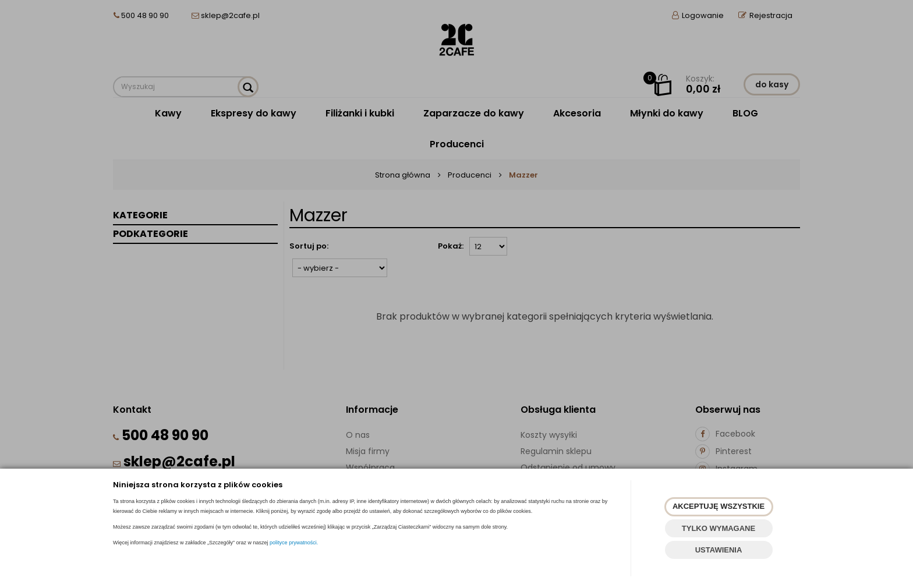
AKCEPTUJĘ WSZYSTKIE (719, 506)
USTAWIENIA (719, 550)
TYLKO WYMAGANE (719, 528)
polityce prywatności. (294, 543)
